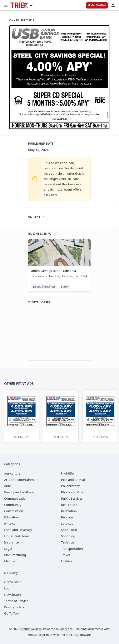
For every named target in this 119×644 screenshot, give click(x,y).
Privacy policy (14, 607)
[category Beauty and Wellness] (19, 492)
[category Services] (67, 523)
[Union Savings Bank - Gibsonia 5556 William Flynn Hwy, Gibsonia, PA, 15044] (60, 259)
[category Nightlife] (67, 473)
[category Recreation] (69, 511)
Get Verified (13, 582)
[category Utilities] (67, 561)
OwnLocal (67, 629)
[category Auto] (8, 486)
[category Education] (11, 517)
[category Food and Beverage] (18, 530)
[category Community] (13, 505)
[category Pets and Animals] (74, 480)
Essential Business (44, 286)
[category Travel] (65, 555)
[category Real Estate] (69, 505)
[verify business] (97, 5)
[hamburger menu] (6, 5)
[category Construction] (14, 511)
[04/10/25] (22, 415)
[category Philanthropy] (70, 486)
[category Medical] (10, 561)
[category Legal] (8, 549)
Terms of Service (16, 601)
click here (51, 195)
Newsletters (13, 594)
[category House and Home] (17, 536)
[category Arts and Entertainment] (21, 480)
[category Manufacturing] (15, 555)
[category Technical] (68, 542)
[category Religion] (67, 517)
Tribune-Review (31, 629)
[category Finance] (10, 523)
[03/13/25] (100, 415)
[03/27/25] (61, 415)
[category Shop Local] (69, 530)
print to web (51, 635)
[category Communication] (16, 498)
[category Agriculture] (12, 473)
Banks (65, 286)
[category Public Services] (72, 498)
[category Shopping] (68, 536)
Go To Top (11, 613)
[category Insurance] (11, 542)
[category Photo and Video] (73, 492)
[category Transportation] (72, 549)
